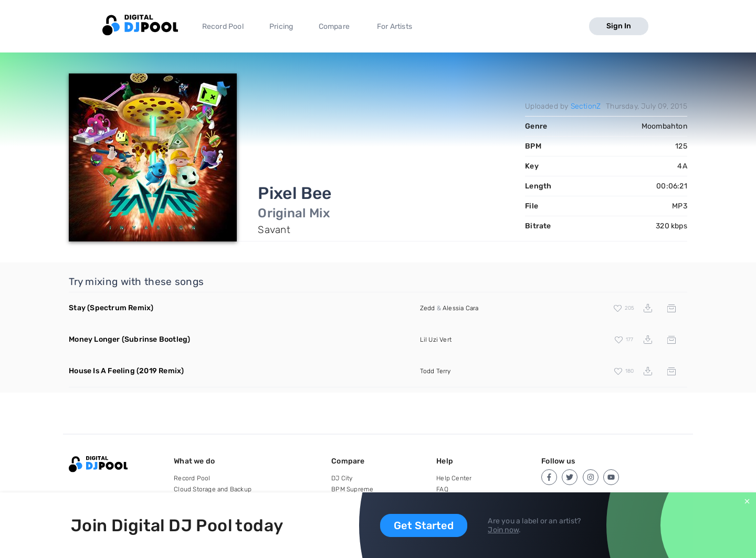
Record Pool (223, 27)
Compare (334, 27)
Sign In (619, 26)
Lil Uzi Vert (436, 340)
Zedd (428, 308)
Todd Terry (435, 371)
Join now (503, 530)
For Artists (395, 27)
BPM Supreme (352, 489)
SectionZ (586, 106)
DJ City (342, 478)
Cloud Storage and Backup (213, 489)
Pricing (281, 27)
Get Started (424, 525)
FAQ (442, 489)
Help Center (454, 478)
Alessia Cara (460, 308)
